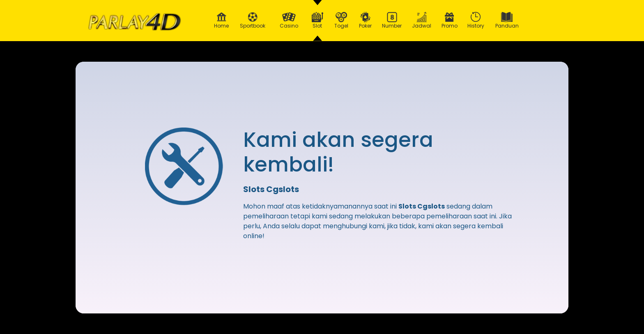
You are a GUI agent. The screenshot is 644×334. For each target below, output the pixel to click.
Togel (341, 21)
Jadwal (422, 21)
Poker (366, 21)
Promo (450, 21)
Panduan (507, 21)
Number (392, 21)
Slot (317, 21)
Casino (289, 21)
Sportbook (253, 21)
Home (221, 21)
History (476, 21)
